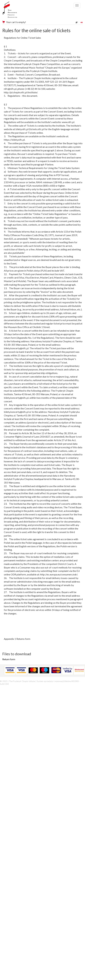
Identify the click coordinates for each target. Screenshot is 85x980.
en (82, 22)
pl (76, 22)
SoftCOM (4, 684)
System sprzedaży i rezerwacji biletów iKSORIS (58, 681)
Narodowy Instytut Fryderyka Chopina (16, 11)
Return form (9, 659)
